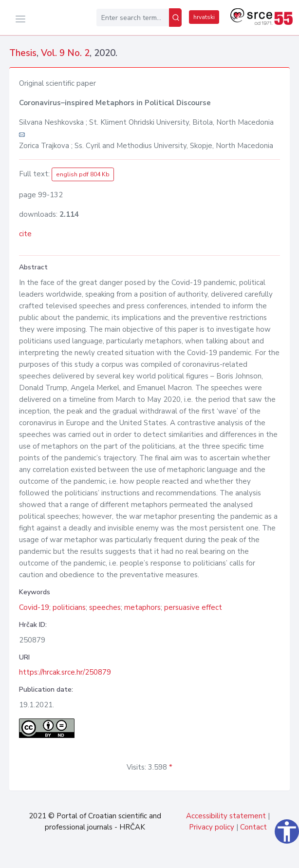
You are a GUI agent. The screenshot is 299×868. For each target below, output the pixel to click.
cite (25, 234)
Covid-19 (34, 607)
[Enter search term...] (133, 18)
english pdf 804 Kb (83, 174)
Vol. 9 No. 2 (65, 53)
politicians (69, 607)
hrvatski (204, 17)
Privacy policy (212, 827)
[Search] (175, 18)
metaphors (142, 607)
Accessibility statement (226, 816)
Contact (253, 827)
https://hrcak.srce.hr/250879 (65, 672)
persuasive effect (193, 607)
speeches (105, 607)
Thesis (23, 53)
